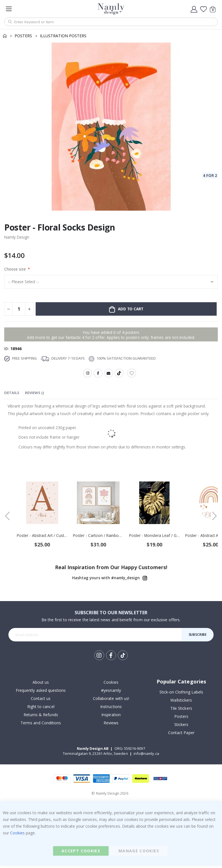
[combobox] (111, 22)
